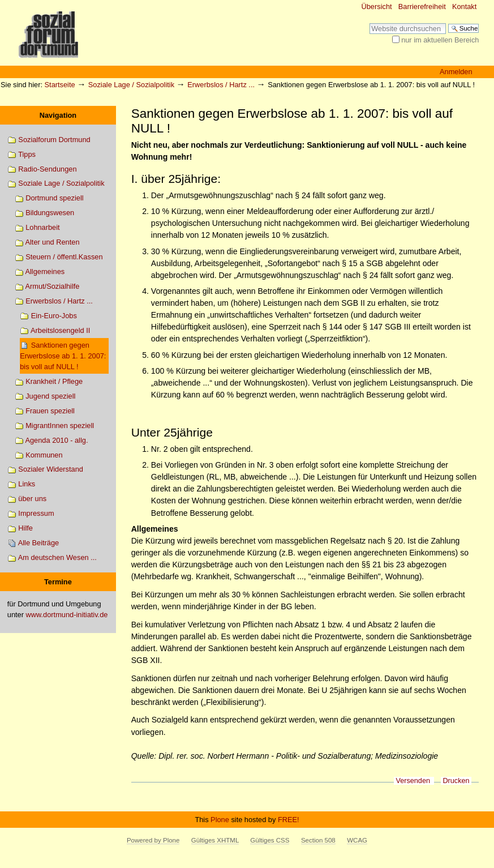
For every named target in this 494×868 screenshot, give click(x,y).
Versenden (413, 781)
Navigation (58, 115)
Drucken (456, 781)
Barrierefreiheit (422, 7)
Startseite (60, 85)
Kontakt (464, 7)
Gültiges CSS (270, 840)
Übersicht (377, 7)
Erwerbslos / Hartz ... (221, 85)
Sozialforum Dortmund (49, 140)
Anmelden (456, 72)
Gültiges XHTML (215, 840)
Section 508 (318, 840)
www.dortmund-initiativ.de (67, 615)
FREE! (289, 820)
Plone (220, 820)
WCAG (357, 840)
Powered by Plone (153, 840)
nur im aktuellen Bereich (440, 40)
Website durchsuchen (369, 23)
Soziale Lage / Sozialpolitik (131, 85)
